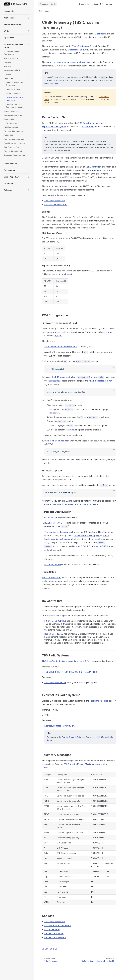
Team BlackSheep (81, 46)
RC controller (88, 127)
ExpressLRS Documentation (58, 925)
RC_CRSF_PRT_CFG (53, 523)
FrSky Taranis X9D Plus (55, 621)
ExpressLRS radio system (54, 127)
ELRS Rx (101, 737)
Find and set (48, 517)
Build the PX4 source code (57, 441)
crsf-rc (109, 332)
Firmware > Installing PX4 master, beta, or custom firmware (70, 504)
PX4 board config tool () (73, 377)
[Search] (47, 4)
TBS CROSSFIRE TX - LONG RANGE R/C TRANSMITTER (71, 672)
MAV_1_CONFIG (101, 546)
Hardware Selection (99, 701)
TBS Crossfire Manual (55, 200)
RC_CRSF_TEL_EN (53, 565)
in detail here (65, 274)
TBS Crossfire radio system (91, 123)
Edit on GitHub (50, 949)
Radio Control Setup (51, 578)
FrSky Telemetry (52, 929)
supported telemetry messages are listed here (68, 62)
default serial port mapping (87, 536)
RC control (99, 34)
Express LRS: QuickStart (56, 204)
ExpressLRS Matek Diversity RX (59, 726)
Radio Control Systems (55, 937)
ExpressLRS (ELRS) (77, 50)
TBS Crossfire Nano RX (55, 682)
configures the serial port (61, 532)
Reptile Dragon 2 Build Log (74, 737)
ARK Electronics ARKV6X (101, 381)
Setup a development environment (61, 347)
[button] (29, 11)
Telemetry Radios (52, 83)
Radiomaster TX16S (54, 634)
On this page (45, 11)
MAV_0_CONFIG (83, 546)
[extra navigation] (119, 4)
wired (65, 186)
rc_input (58, 336)
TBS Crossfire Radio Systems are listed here (63, 661)
